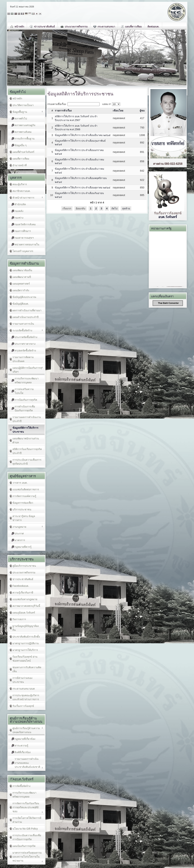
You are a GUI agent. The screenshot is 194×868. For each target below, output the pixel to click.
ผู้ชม (142, 111)
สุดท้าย (126, 208)
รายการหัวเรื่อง (63, 111)
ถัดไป (114, 208)
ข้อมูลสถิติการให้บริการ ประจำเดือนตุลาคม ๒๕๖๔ (83, 188)
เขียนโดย (118, 111)
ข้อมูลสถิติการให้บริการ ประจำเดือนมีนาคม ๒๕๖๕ (83, 135)
